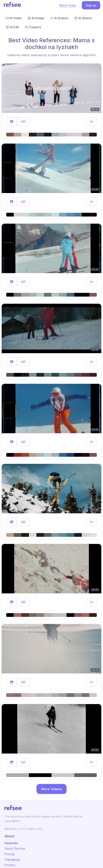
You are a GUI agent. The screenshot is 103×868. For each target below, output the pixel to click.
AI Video (14, 18)
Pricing (9, 854)
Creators (33, 27)
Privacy (10, 865)
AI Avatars (59, 18)
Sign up (91, 5)
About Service (15, 848)
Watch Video (68, 5)
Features (11, 843)
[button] (12, 122)
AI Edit (12, 27)
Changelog (12, 860)
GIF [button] (23, 122)
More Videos (51, 789)
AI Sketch (83, 18)
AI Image (36, 18)
